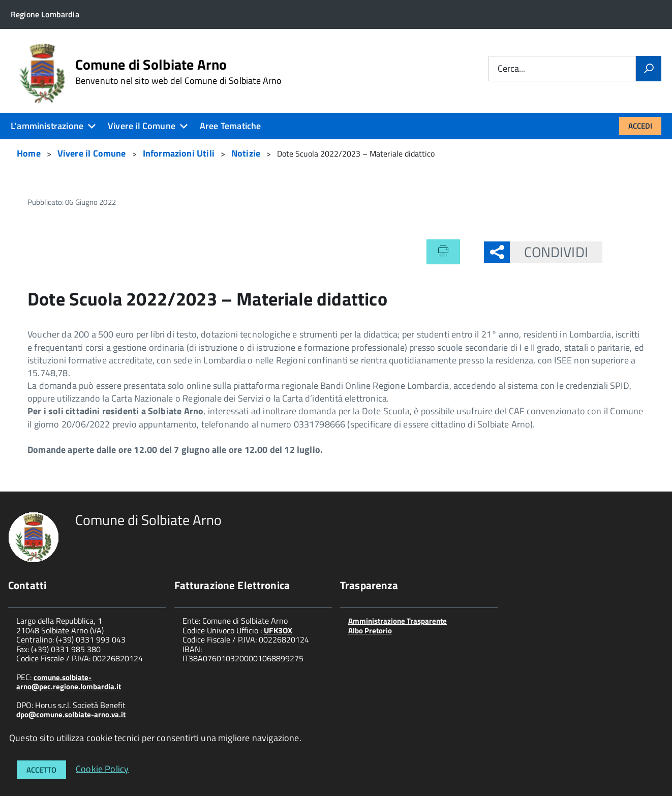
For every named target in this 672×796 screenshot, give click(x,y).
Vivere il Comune (142, 126)
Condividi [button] (549, 252)
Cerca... (511, 69)
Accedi (640, 126)
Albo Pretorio (370, 631)
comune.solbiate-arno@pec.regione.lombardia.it (69, 682)
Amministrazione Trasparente (398, 621)
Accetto (41, 770)
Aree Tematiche (231, 126)
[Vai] (649, 69)
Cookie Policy (102, 768)
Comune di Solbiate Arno (179, 72)
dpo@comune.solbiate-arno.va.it (71, 714)
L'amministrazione (47, 126)
